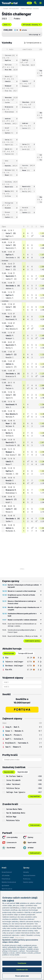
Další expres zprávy (33, 641)
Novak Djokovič (7, 872)
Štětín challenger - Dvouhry (30, 9)
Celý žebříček (35, 796)
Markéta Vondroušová (9, 882)
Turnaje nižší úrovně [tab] (25, 653)
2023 (7, 25)
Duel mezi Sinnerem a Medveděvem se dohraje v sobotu (22, 625)
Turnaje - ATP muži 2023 (11, 9)
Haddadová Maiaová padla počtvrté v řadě (22, 615)
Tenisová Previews (29, 875)
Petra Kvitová (6, 879)
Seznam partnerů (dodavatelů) (14, 957)
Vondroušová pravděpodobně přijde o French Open (22, 631)
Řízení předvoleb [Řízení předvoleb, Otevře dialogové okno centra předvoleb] (22, 976)
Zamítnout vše (22, 970)
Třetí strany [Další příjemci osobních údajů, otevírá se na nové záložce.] (19, 937)
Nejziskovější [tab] (9, 772)
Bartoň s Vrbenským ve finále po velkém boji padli (23, 586)
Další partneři (35, 853)
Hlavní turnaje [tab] (9, 653)
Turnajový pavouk (33, 43)
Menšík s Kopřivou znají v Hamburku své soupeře (23, 608)
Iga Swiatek (5, 886)
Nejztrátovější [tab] (23, 772)
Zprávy (28, 837)
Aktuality (26, 872)
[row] (22, 233)
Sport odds (30, 843)
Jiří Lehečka (6, 875)
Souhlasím (22, 963)
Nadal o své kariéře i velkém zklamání (22, 620)
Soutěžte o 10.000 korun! (22, 701)
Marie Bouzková (7, 889)
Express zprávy (28, 882)
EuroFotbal (9, 848)
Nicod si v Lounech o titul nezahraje (22, 591)
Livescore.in (9, 843)
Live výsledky (10, 837)
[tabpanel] (22, 664)
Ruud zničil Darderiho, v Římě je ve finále (23, 636)
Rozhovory (27, 879)
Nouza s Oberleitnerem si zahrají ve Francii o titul (22, 602)
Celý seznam (35, 825)
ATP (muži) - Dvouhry (32, 25)
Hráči (4, 868)
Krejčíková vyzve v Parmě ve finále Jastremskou (21, 596)
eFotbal (28, 848)
